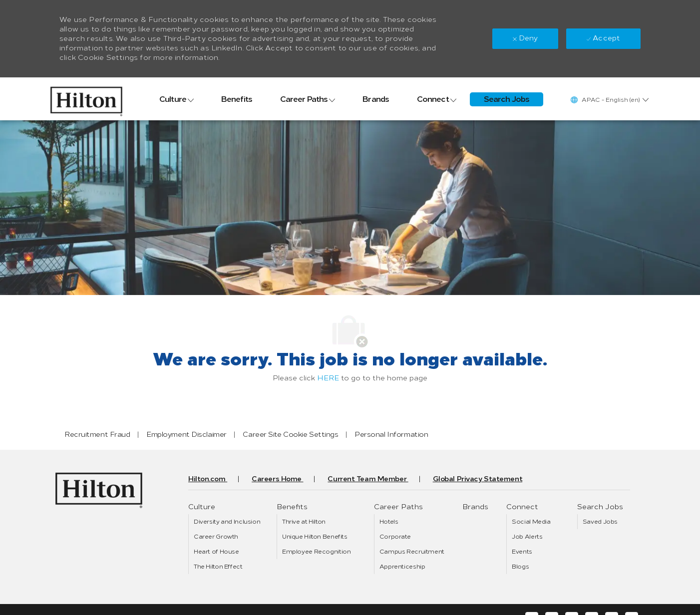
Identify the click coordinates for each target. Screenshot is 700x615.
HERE (328, 378)
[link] (86, 99)
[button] (609, 100)
